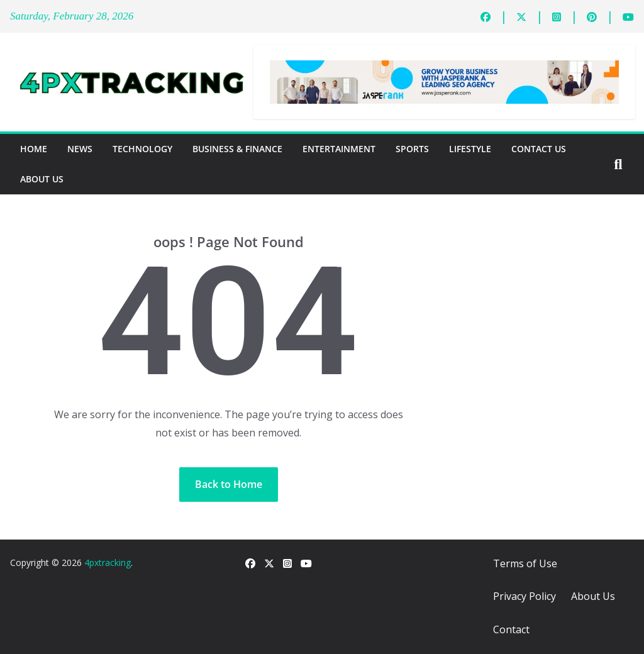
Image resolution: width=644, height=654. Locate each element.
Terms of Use (525, 563)
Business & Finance (237, 149)
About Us (42, 179)
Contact (511, 629)
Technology (142, 149)
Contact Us (539, 149)
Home (34, 149)
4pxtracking (108, 563)
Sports (412, 149)
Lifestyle (470, 149)
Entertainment (339, 149)
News (80, 149)
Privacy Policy (525, 596)
